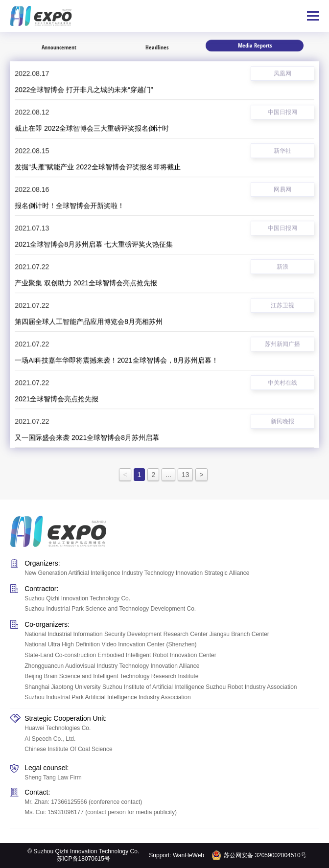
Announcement (59, 47)
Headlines (157, 45)
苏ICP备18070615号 (83, 859)
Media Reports (255, 44)
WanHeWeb (188, 855)
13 (186, 475)
